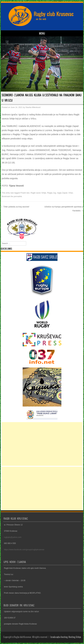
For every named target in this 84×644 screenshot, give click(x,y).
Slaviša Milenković (33, 107)
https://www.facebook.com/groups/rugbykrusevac (24, 550)
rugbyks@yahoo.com (13, 537)
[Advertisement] (42, 444)
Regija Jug (52, 193)
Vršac (71, 193)
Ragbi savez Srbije (38, 193)
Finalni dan (25, 193)
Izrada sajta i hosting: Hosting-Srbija (66, 637)
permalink (18, 196)
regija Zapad (62, 193)
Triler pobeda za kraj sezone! (15, 207)
